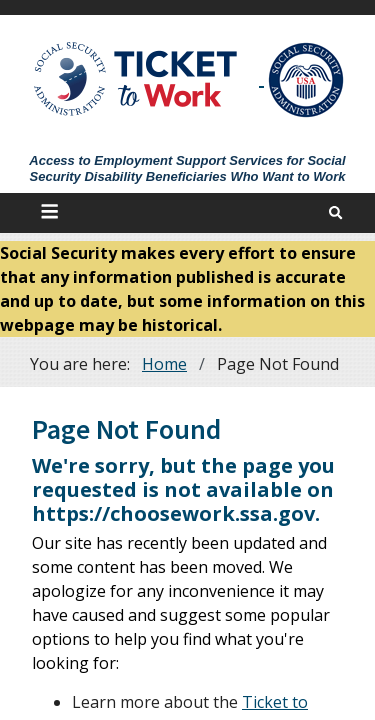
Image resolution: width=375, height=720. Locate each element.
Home (164, 364)
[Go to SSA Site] (307, 80)
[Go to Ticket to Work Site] (136, 77)
